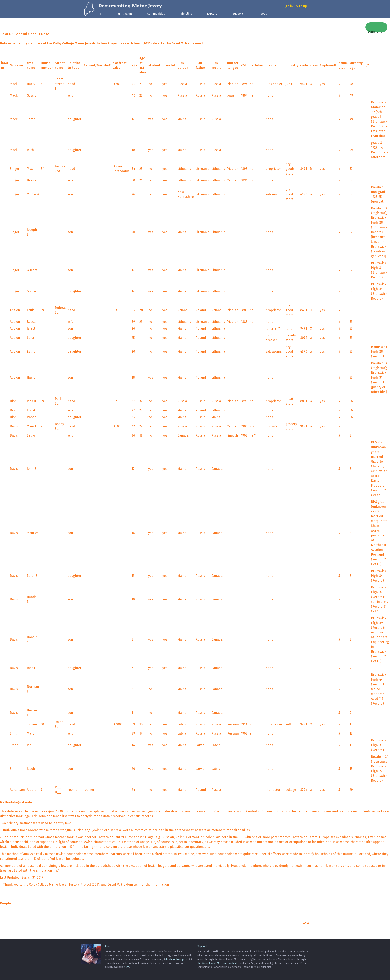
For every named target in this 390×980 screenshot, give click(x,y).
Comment (375, 29)
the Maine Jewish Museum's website (218, 963)
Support (238, 14)
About (263, 14)
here (127, 967)
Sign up (302, 6)
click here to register (177, 959)
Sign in (288, 6)
